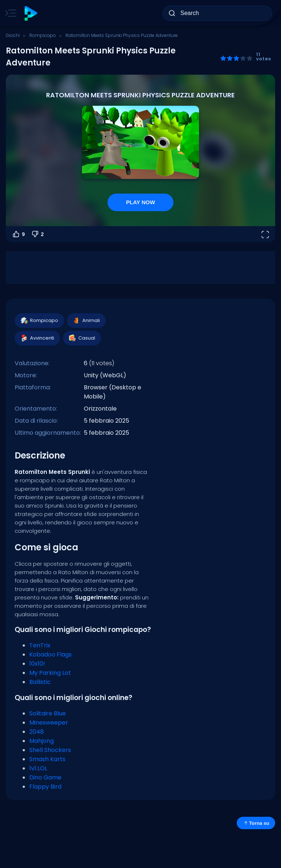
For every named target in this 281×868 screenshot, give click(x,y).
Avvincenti (37, 338)
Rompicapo (43, 35)
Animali (86, 321)
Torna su (256, 823)
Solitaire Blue (48, 713)
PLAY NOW (140, 202)
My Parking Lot (50, 673)
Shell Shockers (50, 750)
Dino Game (45, 777)
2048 (37, 732)
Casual (82, 338)
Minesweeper (49, 723)
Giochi (13, 35)
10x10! (37, 664)
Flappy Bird (45, 787)
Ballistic (40, 682)
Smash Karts (47, 759)
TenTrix (40, 645)
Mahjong (42, 741)
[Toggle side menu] (9, 13)
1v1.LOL (38, 768)
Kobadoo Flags (50, 654)
